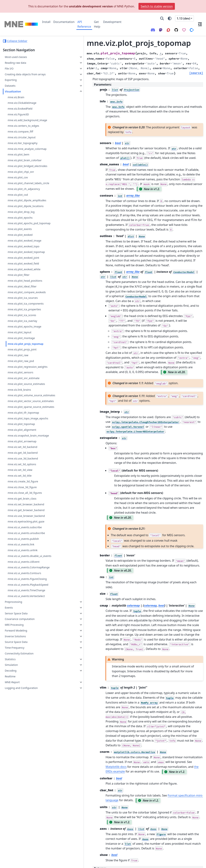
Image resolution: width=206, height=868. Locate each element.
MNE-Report (12, 716)
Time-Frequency (14, 682)
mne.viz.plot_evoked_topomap (26, 265)
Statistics (10, 694)
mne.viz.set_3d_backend (22, 473)
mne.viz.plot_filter (18, 288)
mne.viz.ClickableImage (22, 107)
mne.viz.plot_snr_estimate (24, 391)
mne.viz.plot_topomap (21, 450)
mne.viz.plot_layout (19, 345)
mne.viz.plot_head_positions (25, 293)
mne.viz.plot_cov (18, 182)
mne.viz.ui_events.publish (23, 564)
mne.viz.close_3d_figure (22, 513)
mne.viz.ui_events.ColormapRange (28, 600)
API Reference (84, 24)
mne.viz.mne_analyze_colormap (27, 153)
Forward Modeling (16, 665)
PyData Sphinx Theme (178, 863)
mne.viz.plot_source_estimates (26, 397)
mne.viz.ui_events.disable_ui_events (28, 584)
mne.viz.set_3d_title (20, 501)
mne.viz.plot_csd (18, 203)
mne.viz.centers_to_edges (23, 130)
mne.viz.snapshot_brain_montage (28, 461)
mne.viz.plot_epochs (20, 226)
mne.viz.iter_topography (22, 147)
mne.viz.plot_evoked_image (24, 253)
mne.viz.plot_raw (18, 368)
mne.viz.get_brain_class (22, 524)
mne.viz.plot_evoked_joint (23, 271)
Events (9, 642)
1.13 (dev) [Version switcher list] (183, 18)
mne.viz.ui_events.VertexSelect (26, 630)
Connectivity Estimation (19, 688)
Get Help (97, 24)
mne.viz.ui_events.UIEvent (24, 592)
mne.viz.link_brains (19, 402)
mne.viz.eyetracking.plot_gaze (26, 547)
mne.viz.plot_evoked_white (24, 282)
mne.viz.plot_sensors (20, 385)
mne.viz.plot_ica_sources (23, 311)
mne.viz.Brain (16, 101)
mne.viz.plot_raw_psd (21, 374)
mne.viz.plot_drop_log (21, 220)
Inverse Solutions (15, 671)
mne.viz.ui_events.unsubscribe (26, 559)
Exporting (11, 84)
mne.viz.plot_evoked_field (23, 276)
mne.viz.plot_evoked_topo (23, 259)
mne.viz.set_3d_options (22, 490)
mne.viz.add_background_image (27, 124)
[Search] (162, 18)
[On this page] (200, 24)
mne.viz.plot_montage (21, 351)
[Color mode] (170, 18)
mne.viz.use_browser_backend (26, 542)
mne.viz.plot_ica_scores (22, 328)
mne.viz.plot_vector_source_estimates (28, 420)
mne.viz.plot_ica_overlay (22, 334)
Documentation (64, 22)
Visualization (13, 96)
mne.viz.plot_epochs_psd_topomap (28, 234)
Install (46, 22)
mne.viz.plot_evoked (20, 248)
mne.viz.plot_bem (18, 159)
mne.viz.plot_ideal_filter (22, 299)
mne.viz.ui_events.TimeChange (26, 625)
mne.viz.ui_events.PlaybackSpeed (28, 619)
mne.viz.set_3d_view (20, 496)
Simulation (11, 699)
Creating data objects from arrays (21, 76)
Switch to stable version (157, 6)
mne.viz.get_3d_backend (23, 479)
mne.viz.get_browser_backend (26, 536)
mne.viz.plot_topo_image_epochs (28, 444)
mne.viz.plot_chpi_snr (21, 176)
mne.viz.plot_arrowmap (22, 467)
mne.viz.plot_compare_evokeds (27, 305)
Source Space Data (16, 676)
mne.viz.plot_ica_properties (24, 322)
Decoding (11, 705)
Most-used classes (16, 57)
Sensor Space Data (16, 648)
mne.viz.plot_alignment (22, 456)
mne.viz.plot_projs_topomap (25, 357)
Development (112, 22)
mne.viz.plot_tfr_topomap (23, 438)
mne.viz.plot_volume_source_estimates (28, 410)
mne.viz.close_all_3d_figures (25, 519)
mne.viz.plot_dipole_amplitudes (27, 209)
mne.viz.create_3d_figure (23, 507)
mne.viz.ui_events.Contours (24, 607)
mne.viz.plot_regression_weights (28, 380)
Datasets (10, 90)
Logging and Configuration (21, 722)
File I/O (9, 69)
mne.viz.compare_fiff (20, 136)
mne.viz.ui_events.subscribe (25, 553)
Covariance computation (20, 653)
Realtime (10, 711)
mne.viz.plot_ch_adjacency (24, 197)
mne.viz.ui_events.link (21, 570)
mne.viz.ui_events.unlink (23, 576)
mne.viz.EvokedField (20, 113)
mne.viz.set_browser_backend (26, 530)
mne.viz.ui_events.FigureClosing (27, 613)
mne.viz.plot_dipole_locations (26, 215)
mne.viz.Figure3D (18, 119)
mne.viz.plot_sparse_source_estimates (27, 430)
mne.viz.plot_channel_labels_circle (28, 190)
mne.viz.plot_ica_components (26, 317)
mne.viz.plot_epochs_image (24, 339)
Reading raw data (15, 63)
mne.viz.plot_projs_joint (22, 362)
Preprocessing (13, 636)
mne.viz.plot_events (20, 242)
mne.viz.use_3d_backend (23, 484)
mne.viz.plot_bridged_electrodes (27, 170)
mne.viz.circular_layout (22, 142)
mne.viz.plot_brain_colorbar (25, 165)
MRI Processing (14, 659)
